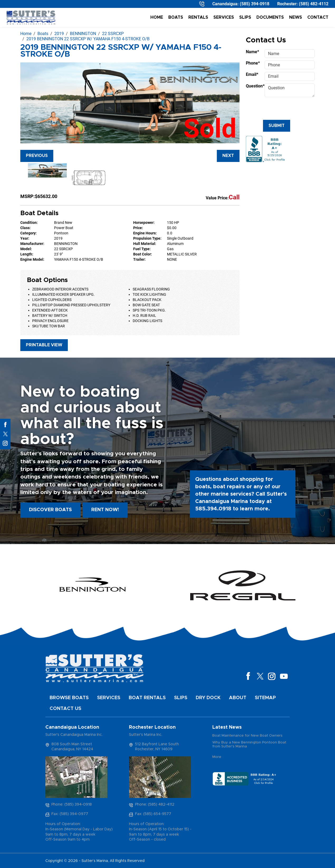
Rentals (198, 17)
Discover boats (50, 510)
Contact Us (65, 709)
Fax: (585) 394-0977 (70, 814)
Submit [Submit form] (277, 126)
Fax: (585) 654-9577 (153, 814)
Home (157, 17)
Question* (254, 86)
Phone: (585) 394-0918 (72, 805)
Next (228, 156)
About (238, 698)
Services (224, 17)
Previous (37, 156)
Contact (318, 17)
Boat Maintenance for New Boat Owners (247, 736)
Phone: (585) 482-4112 (155, 805)
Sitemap (265, 698)
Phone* (253, 63)
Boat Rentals (147, 698)
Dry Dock (208, 698)
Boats (176, 17)
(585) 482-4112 (314, 4)
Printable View (44, 345)
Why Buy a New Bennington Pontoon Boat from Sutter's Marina (249, 745)
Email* (252, 74)
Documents (270, 17)
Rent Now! (105, 510)
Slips (245, 17)
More (217, 757)
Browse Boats (69, 698)
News (296, 17)
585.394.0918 (213, 509)
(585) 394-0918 (255, 4)
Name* (252, 52)
